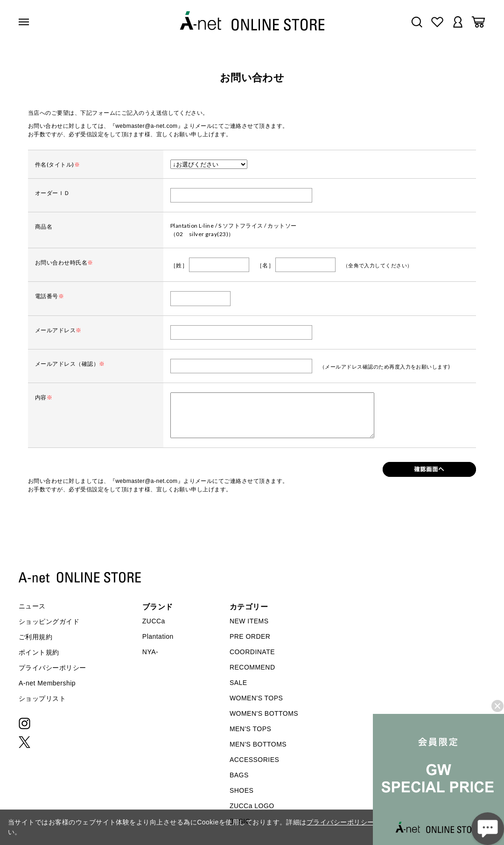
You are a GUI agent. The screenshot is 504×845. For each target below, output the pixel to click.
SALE (238, 683)
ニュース (32, 606)
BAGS (239, 775)
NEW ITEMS (249, 621)
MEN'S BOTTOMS (258, 744)
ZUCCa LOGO (252, 806)
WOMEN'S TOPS (256, 698)
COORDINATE (252, 652)
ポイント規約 (39, 652)
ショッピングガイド (49, 622)
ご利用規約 (35, 637)
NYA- (150, 652)
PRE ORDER (250, 636)
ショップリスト (42, 698)
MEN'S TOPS (250, 729)
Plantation (158, 636)
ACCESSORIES (254, 760)
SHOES (241, 790)
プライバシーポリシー (52, 668)
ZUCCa (154, 621)
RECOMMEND (252, 667)
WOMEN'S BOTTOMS (264, 713)
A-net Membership (47, 683)
